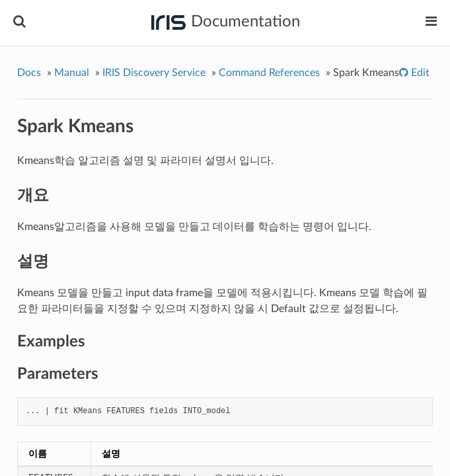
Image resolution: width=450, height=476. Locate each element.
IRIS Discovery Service (154, 73)
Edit (419, 73)
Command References (269, 73)
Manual (72, 73)
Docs (29, 73)
